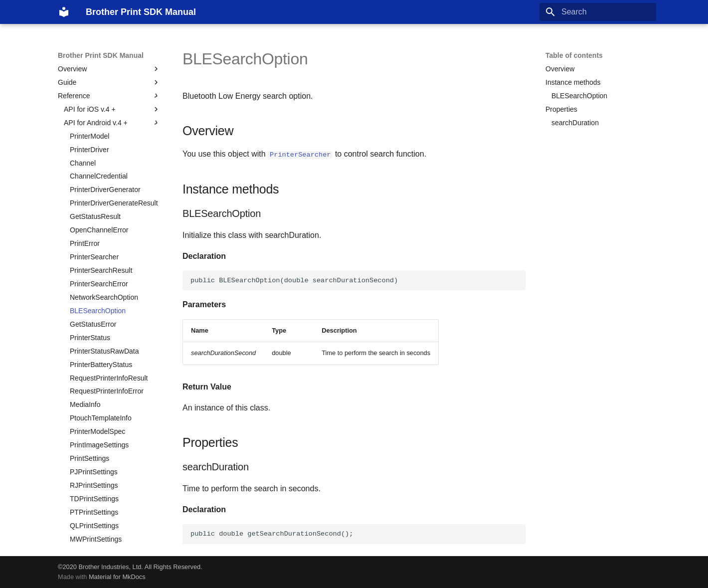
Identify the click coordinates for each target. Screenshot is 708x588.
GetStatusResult (95, 109)
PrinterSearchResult (101, 163)
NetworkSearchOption (104, 190)
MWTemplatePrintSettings (110, 539)
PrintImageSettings (99, 338)
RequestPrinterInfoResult (109, 271)
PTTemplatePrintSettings (108, 512)
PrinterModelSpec (97, 324)
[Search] (598, 12)
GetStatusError (93, 217)
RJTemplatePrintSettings (108, 486)
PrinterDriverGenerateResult (114, 96)
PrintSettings (89, 351)
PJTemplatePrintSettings (108, 472)
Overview (560, 69)
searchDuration (575, 123)
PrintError (85, 136)
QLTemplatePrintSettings (108, 526)
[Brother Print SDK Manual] (64, 12)
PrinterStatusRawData (104, 244)
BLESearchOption (98, 203)
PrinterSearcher (94, 150)
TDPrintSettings (94, 392)
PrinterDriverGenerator (105, 82)
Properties (561, 109)
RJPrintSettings (94, 378)
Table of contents (574, 55)
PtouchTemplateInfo (101, 311)
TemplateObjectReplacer (108, 445)
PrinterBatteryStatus (101, 257)
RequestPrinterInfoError (107, 284)
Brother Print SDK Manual (101, 55)
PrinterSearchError (99, 177)
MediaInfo (85, 297)
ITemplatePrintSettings (105, 459)
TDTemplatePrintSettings (108, 499)
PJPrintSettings (94, 365)
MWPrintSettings (96, 432)
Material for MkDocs (117, 577)
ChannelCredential (99, 69)
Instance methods (573, 82)
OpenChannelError (99, 123)
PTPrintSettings (94, 405)
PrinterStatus (90, 230)
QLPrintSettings (94, 418)
